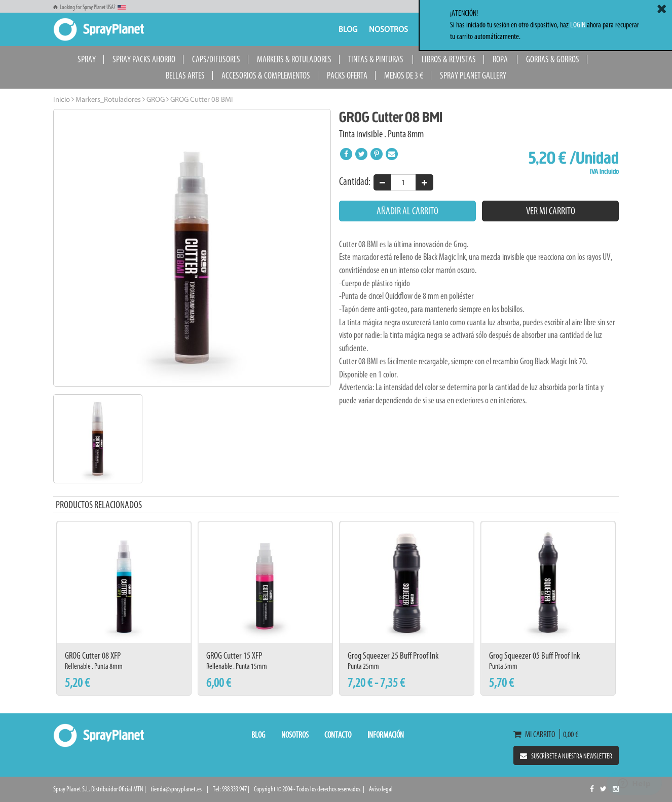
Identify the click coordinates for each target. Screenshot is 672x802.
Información (386, 735)
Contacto (338, 735)
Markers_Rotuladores (107, 100)
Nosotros (388, 30)
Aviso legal (381, 789)
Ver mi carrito (551, 211)
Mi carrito (536, 734)
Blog (348, 30)
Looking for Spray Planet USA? (89, 7)
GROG (155, 100)
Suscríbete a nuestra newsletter (566, 756)
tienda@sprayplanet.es (176, 789)
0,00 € (569, 734)
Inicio (62, 100)
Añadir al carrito (407, 211)
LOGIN (578, 25)
